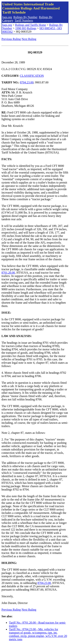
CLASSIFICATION (32, 76)
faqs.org (7, 17)
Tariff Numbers (24, 20)
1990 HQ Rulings (26, 28)
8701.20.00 (8, 273)
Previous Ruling (11, 39)
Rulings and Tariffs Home (31, 25)
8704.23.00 (27, 82)
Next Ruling (29, 39)
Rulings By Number (25, 17)
